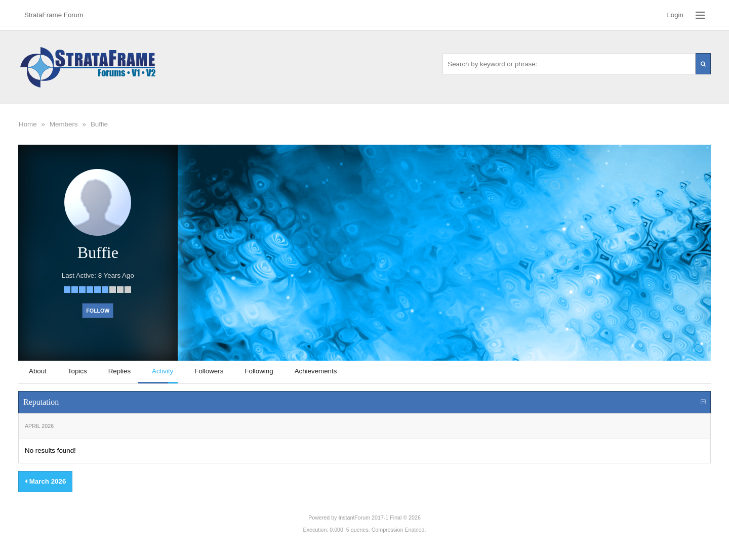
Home (28, 124)
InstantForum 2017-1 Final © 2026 (379, 518)
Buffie (99, 124)
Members (64, 124)
